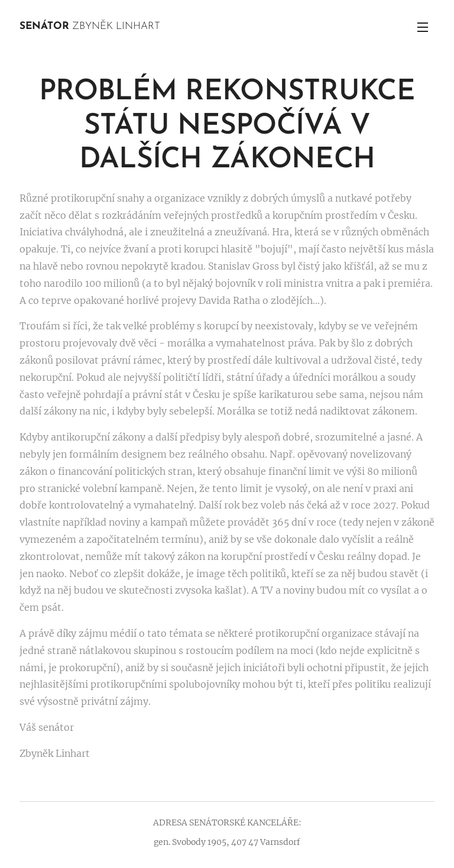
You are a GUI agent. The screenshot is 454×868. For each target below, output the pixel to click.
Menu (423, 27)
